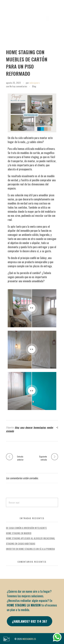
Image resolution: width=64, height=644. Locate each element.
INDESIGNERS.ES (29, 639)
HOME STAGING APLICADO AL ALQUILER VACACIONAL (30, 538)
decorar (29, 427)
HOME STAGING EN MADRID (19, 533)
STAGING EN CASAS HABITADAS (21, 543)
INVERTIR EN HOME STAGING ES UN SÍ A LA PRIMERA (30, 549)
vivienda (10, 431)
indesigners (35, 83)
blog (17, 427)
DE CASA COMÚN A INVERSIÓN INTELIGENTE (26, 528)
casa (22, 427)
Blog (34, 86)
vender (50, 427)
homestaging (40, 427)
